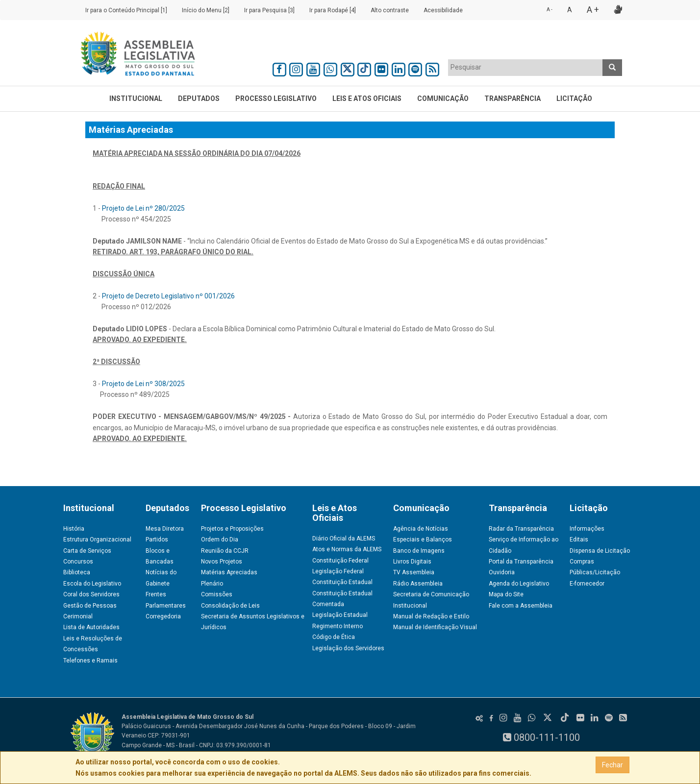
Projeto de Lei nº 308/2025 (143, 384)
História (74, 529)
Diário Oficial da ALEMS (344, 539)
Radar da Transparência (521, 529)
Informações (587, 529)
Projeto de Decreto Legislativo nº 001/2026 (168, 296)
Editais (579, 539)
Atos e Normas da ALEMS (347, 549)
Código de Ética (334, 637)
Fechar (612, 765)
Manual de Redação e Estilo (431, 616)
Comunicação (443, 98)
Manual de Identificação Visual (435, 627)
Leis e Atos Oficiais (367, 98)
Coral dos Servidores (91, 594)
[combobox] (525, 68)
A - (550, 10)
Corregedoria (163, 616)
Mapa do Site (506, 594)
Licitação (574, 98)
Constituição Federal (340, 561)
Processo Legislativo (276, 98)
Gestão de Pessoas (90, 606)
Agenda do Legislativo (519, 584)
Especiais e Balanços (423, 539)
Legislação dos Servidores (348, 648)
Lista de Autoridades (91, 627)
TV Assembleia (414, 572)
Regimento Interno (337, 626)
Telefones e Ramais (90, 661)
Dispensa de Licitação (600, 551)
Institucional (136, 98)
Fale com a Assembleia (521, 606)
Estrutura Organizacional (97, 539)
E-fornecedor (587, 584)
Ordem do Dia (220, 539)
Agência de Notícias (421, 529)
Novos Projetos (222, 562)
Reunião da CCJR (225, 551)
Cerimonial (78, 616)
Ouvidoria (502, 572)
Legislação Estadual (340, 615)
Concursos (78, 562)
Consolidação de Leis (230, 606)
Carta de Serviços (87, 551)
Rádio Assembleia (418, 584)
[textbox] (525, 67)
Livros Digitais (412, 562)
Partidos (157, 539)
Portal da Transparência (521, 562)
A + (593, 10)
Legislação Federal (338, 571)
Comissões (217, 594)
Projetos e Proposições (232, 529)
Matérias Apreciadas (229, 572)
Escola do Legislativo (92, 584)
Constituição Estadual (342, 582)
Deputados (199, 98)
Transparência (512, 98)
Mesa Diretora (165, 529)
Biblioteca (77, 572)
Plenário (212, 584)
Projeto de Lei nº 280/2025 (143, 208)
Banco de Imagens (419, 551)
